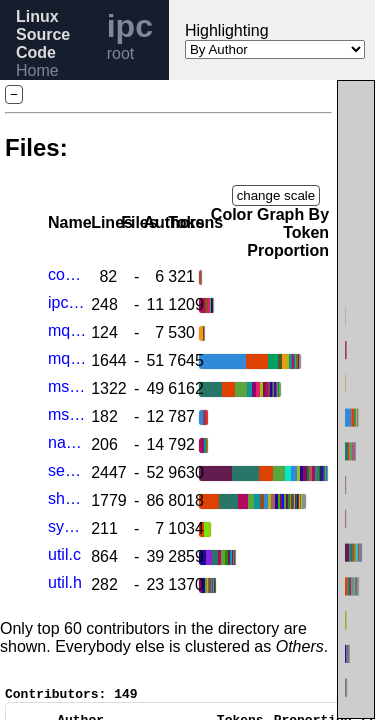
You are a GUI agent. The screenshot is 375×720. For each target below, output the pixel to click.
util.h (65, 582)
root (121, 53)
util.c (64, 554)
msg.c (67, 386)
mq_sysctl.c (67, 330)
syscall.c (67, 526)
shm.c (67, 498)
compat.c (67, 274)
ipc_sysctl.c (67, 302)
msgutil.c (67, 414)
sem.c (67, 470)
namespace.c (67, 442)
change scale (276, 195)
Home (37, 70)
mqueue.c (67, 358)
